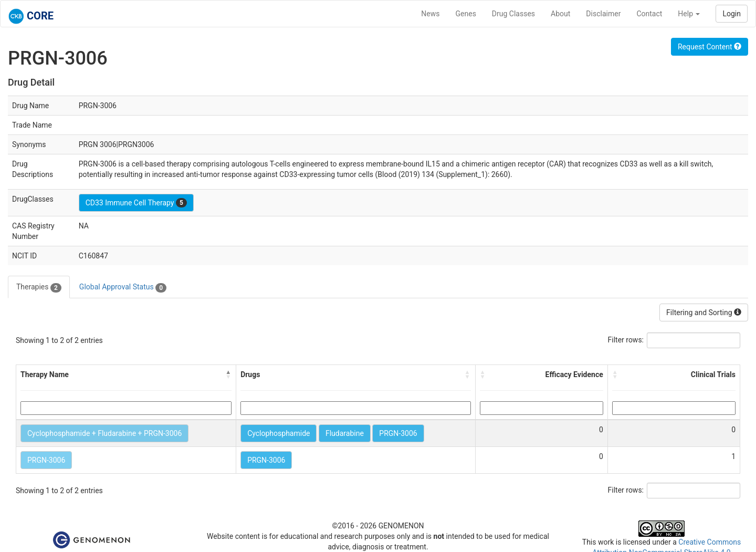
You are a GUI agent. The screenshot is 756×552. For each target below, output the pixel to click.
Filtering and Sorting (704, 313)
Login (732, 14)
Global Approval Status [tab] (123, 287)
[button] (228, 374)
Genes (466, 14)
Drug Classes (513, 14)
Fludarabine (345, 433)
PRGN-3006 (398, 433)
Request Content (710, 47)
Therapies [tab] (39, 287)
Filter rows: (626, 340)
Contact (649, 14)
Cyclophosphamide (279, 433)
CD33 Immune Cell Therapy (136, 203)
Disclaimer (603, 14)
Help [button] (689, 14)
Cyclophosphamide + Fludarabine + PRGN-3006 (104, 433)
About (560, 14)
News (430, 14)
